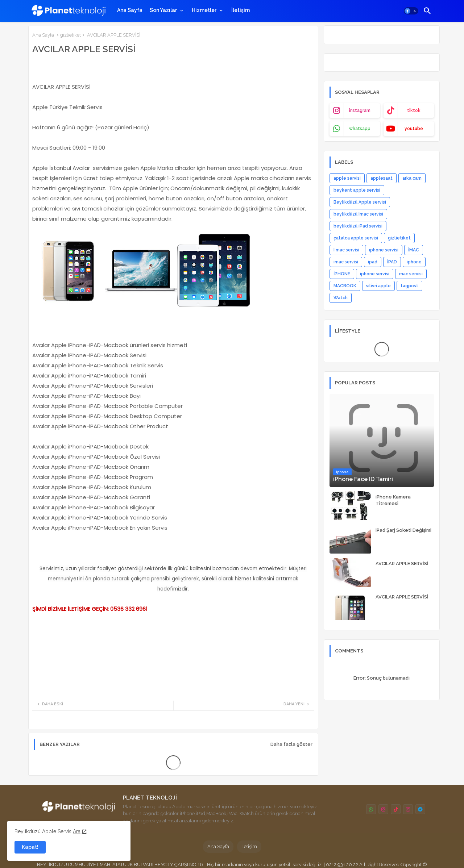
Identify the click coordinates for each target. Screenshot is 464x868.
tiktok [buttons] (414, 110)
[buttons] (371, 809)
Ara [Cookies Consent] (77, 831)
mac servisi (411, 274)
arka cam (412, 178)
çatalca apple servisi (356, 238)
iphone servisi (375, 274)
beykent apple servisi (357, 190)
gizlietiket (71, 35)
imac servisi (346, 262)
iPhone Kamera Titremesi (393, 500)
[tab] (130, 10)
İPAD (392, 262)
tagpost (409, 286)
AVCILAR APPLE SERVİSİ (402, 564)
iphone (414, 262)
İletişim (241, 10)
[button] (411, 11)
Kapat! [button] (30, 847)
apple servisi (347, 178)
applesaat (382, 178)
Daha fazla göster (291, 744)
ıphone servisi (384, 250)
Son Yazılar (163, 10)
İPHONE (342, 274)
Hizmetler (204, 10)
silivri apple (378, 286)
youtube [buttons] (414, 129)
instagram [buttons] (360, 110)
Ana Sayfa (130, 10)
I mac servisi (346, 250)
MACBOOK (345, 286)
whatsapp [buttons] (360, 129)
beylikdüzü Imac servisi (358, 214)
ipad (373, 262)
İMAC (414, 250)
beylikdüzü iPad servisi (358, 226)
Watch (341, 298)
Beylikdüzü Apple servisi (360, 202)
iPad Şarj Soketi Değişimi (403, 530)
